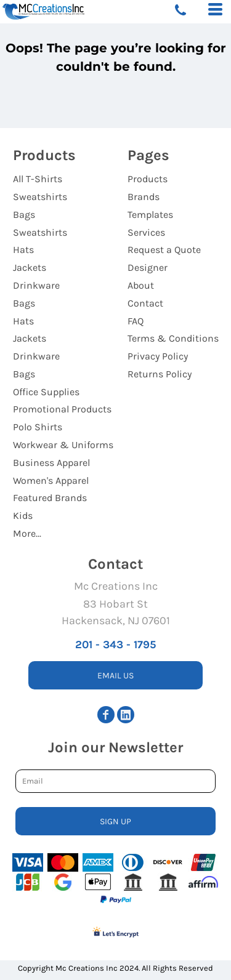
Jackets (30, 267)
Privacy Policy (158, 356)
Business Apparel (51, 463)
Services (146, 232)
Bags (24, 215)
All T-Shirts (38, 179)
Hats (23, 250)
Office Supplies (46, 392)
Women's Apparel (51, 480)
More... (27, 533)
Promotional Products (62, 409)
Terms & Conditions (173, 338)
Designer (148, 267)
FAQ (136, 321)
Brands (144, 197)
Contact (145, 303)
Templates (150, 215)
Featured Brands (50, 498)
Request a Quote (164, 250)
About (141, 285)
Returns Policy (160, 374)
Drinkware (36, 285)
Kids (23, 516)
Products (148, 179)
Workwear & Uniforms (63, 445)
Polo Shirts (38, 427)
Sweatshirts (40, 197)
